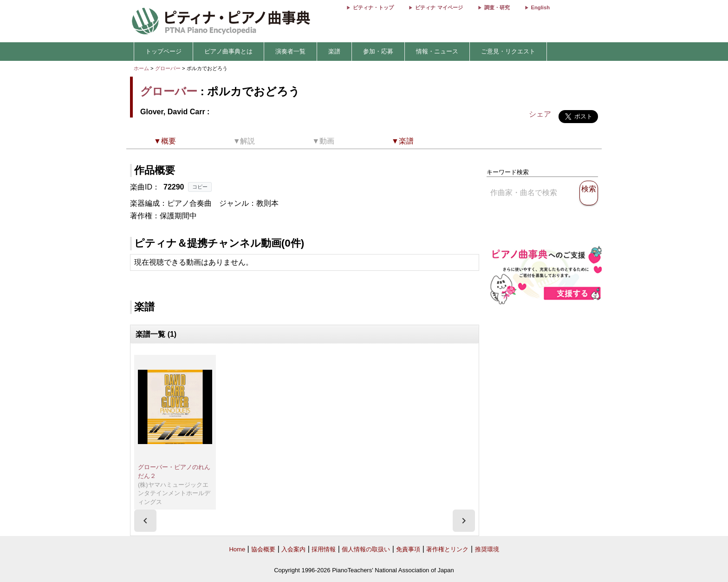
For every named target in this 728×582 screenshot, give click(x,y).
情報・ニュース (437, 51)
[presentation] (145, 521)
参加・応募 (378, 51)
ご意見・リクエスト (508, 51)
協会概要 (263, 549)
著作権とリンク (447, 549)
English (540, 7)
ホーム (141, 68)
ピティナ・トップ (373, 7)
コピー (200, 187)
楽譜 (334, 51)
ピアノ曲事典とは (228, 51)
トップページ (163, 51)
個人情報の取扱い (366, 549)
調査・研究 (497, 7)
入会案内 (293, 549)
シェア (540, 114)
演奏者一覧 (290, 51)
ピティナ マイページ (439, 7)
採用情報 (324, 549)
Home (237, 549)
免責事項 (408, 549)
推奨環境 (487, 549)
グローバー (168, 68)
